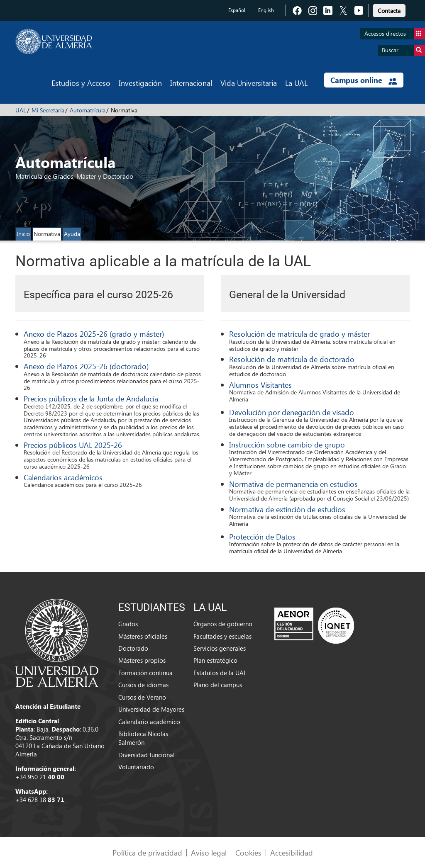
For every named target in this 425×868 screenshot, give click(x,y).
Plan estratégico (215, 660)
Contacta (389, 11)
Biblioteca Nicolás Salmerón (143, 738)
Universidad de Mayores (151, 709)
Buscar (403, 50)
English (266, 10)
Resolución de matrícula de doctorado (292, 359)
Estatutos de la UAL (220, 673)
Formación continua (145, 673)
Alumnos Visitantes (260, 385)
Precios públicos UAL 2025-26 (73, 445)
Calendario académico (149, 722)
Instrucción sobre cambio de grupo (287, 444)
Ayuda (72, 234)
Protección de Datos (262, 536)
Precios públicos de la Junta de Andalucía (91, 398)
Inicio (23, 234)
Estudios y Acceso (81, 83)
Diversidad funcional (147, 755)
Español (237, 10)
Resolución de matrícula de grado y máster (299, 334)
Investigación (140, 83)
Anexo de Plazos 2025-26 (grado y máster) (94, 334)
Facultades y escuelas (222, 636)
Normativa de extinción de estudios (287, 509)
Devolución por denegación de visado (292, 412)
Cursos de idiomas (143, 685)
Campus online (364, 80)
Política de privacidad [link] (147, 852)
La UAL (296, 83)
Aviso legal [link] (209, 852)
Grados (128, 624)
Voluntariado (136, 767)
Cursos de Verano (142, 697)
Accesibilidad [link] (292, 852)
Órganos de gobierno (223, 624)
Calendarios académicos (63, 477)
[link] (389, 9)
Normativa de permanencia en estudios (293, 484)
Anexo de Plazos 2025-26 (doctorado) (86, 366)
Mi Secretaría (48, 110)
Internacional (191, 83)
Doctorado (133, 648)
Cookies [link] (248, 852)
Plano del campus (218, 685)
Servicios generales (220, 648)
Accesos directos (395, 34)
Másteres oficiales (143, 636)
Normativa (47, 234)
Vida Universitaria (249, 83)
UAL (21, 110)
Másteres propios (142, 660)
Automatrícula (88, 110)
